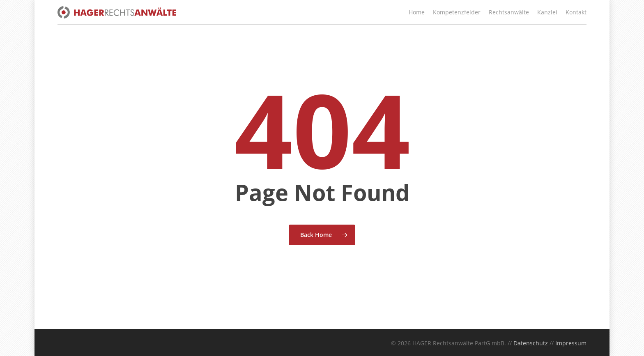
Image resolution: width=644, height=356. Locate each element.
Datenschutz (531, 343)
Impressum (571, 343)
